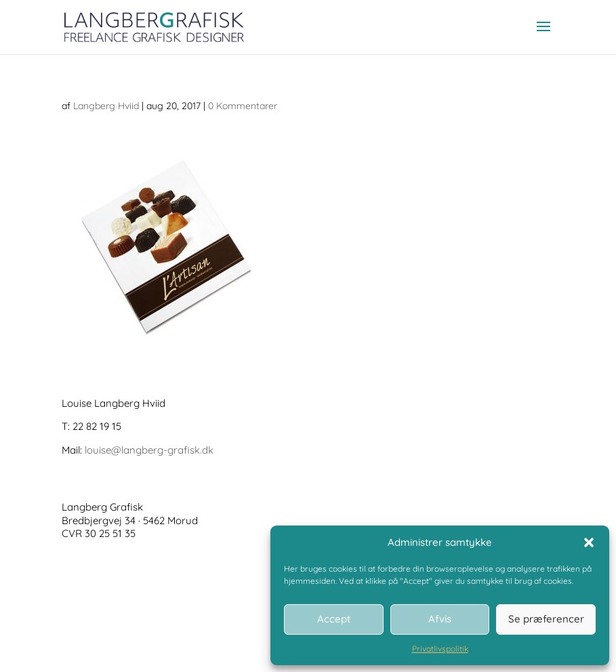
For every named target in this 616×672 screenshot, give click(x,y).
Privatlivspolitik (440, 649)
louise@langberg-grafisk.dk (149, 450)
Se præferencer (546, 619)
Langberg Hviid (106, 106)
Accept (334, 619)
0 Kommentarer (243, 106)
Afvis (440, 619)
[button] (589, 542)
